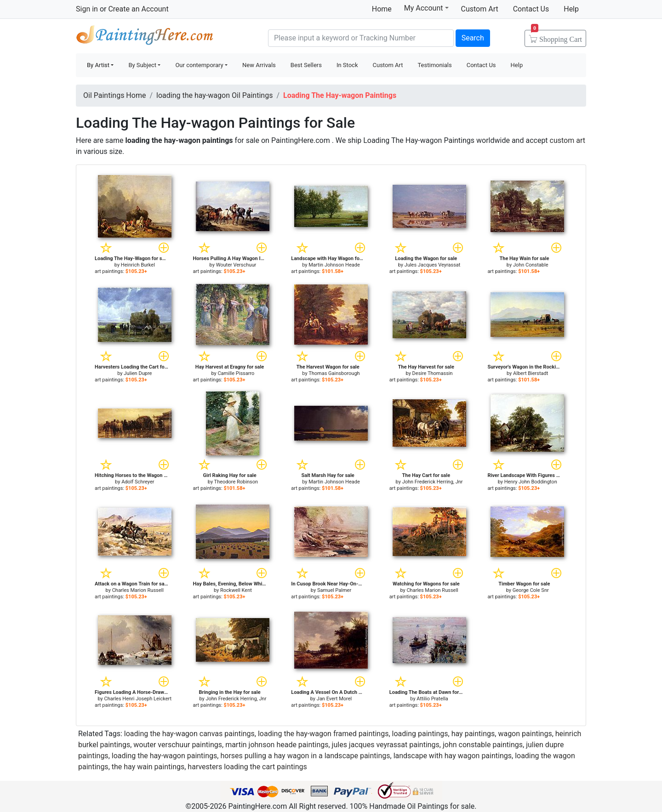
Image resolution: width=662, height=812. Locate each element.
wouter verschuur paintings (178, 745)
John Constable (531, 265)
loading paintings (420, 734)
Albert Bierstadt (531, 373)
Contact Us (531, 9)
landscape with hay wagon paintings (453, 756)
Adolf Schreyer (138, 482)
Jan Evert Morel (334, 699)
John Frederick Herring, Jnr (433, 482)
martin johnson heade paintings (277, 745)
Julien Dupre (138, 373)
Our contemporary (199, 65)
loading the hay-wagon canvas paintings (189, 734)
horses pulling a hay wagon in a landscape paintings (305, 756)
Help (571, 9)
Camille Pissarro (236, 373)
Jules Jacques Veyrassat (433, 265)
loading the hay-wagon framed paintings (323, 734)
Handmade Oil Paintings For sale (145, 37)
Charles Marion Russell (138, 590)
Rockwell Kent (236, 590)
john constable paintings (483, 745)
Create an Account (138, 9)
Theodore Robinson (236, 482)
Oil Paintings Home (114, 95)
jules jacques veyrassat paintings (386, 745)
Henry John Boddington (531, 482)
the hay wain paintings (148, 767)
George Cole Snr (531, 590)
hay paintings (473, 734)
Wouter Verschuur (236, 265)
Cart (556, 36)
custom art (568, 140)
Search (473, 38)
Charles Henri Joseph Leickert (138, 699)
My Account (426, 8)
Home (382, 9)
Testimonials (434, 65)
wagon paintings (525, 734)
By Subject (142, 65)
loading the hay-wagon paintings (165, 756)
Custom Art (480, 9)
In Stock (347, 65)
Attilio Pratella (432, 699)
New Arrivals (259, 65)
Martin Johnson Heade (334, 265)
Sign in (87, 9)
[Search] (361, 38)
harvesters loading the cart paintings (247, 767)
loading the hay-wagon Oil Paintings (214, 95)
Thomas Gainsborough (334, 373)
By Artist (98, 65)
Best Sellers (306, 65)
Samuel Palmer (334, 590)
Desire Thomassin (433, 373)
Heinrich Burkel (138, 265)
